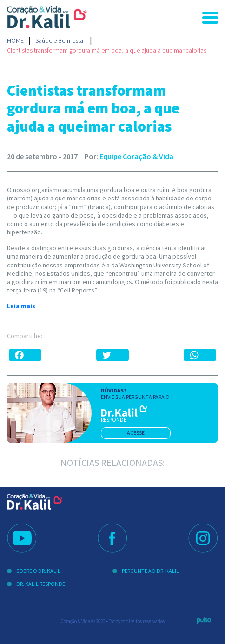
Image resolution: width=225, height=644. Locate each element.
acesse (136, 433)
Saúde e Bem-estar (60, 40)
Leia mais (21, 306)
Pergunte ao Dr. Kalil (150, 571)
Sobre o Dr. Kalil (38, 571)
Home (15, 40)
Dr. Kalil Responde (41, 584)
